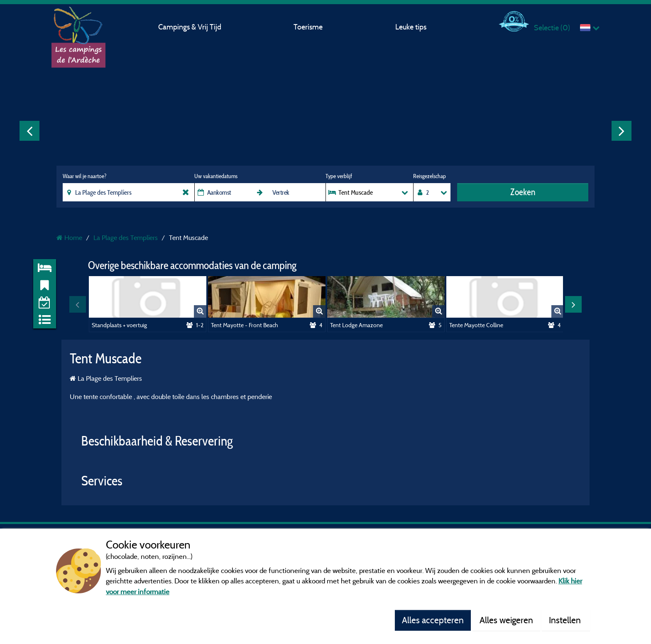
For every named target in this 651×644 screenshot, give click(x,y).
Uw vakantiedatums (216, 176)
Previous (29, 131)
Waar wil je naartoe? (84, 176)
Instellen (566, 620)
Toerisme (308, 27)
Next (622, 131)
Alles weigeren (506, 620)
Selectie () (552, 28)
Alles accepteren (433, 620)
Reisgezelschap (430, 176)
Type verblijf (339, 176)
